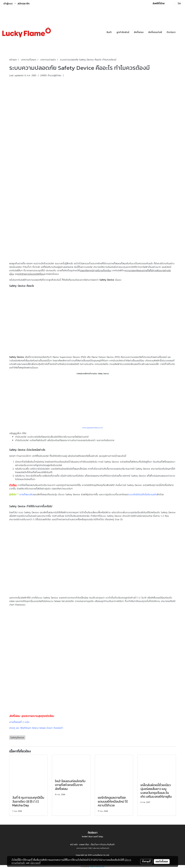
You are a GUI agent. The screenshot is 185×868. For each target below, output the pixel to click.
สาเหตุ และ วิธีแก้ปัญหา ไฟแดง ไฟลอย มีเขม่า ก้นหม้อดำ (36, 728)
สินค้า (109, 32)
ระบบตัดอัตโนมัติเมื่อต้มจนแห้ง (143, 494)
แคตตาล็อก (84, 844)
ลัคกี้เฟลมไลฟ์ (155, 32)
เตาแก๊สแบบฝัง (26, 494)
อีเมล (91, 837)
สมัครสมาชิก (24, 4)
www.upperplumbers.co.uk (92, 428)
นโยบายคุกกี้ (35, 863)
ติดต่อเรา (171, 32)
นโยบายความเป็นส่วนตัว (101, 848)
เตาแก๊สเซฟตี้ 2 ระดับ (19, 722)
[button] (180, 32)
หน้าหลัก (74, 844)
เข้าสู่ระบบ (8, 4)
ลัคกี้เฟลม (139, 32)
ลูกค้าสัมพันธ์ (123, 32)
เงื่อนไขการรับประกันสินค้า (103, 844)
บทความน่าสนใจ (82, 848)
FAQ (90, 848)
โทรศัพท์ (85, 837)
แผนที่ (96, 837)
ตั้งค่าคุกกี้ (146, 861)
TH (177, 4)
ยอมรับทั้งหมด (162, 861)
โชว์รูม (101, 837)
